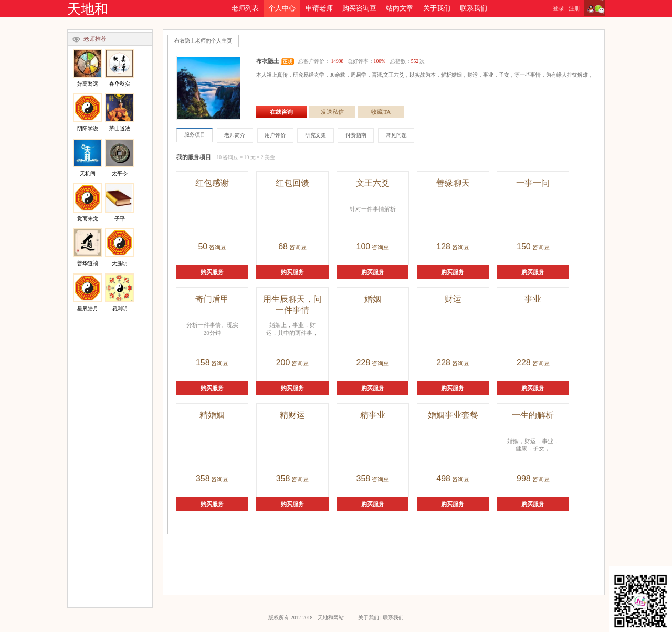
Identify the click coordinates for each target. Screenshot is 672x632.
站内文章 (400, 8)
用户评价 (275, 135)
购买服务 (212, 272)
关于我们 (437, 8)
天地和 (88, 9)
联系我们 (474, 8)
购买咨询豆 (359, 8)
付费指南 (356, 135)
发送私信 (332, 112)
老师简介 (235, 135)
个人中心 (282, 8)
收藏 (381, 112)
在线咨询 (281, 112)
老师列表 (245, 8)
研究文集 (316, 135)
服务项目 (195, 135)
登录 (559, 8)
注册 (574, 8)
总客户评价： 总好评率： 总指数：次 (361, 61)
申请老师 (319, 8)
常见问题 (396, 135)
